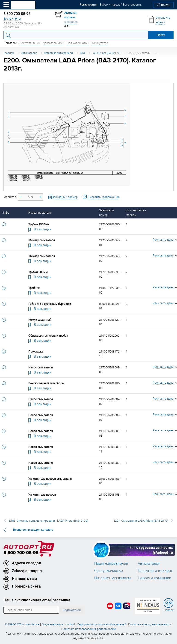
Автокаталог (29, 53)
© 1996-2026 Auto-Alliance (22, 624)
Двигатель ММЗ (53, 43)
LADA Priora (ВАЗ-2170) (106, 53)
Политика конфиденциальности (150, 624)
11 (122, 143)
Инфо (6, 213)
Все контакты (12, 19)
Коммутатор (100, 43)
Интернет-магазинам (113, 578)
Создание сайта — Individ (58, 624)
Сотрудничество (109, 570)
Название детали (40, 213)
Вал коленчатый (78, 43)
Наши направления (111, 563)
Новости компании (155, 578)
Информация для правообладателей (102, 624)
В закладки (40, 229)
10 (122, 140)
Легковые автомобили (58, 53)
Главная (9, 53)
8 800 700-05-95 (21, 553)
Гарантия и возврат (155, 570)
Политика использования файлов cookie (89, 629)
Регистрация (88, 4)
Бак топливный (30, 43)
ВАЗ (82, 53)
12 (122, 146)
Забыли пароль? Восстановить (121, 4)
